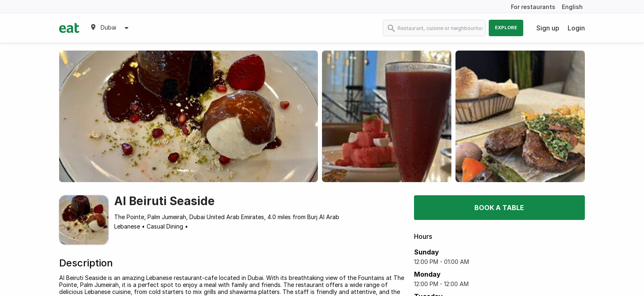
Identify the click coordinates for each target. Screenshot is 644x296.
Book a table (499, 208)
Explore (506, 28)
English (572, 7)
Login (576, 28)
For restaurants (533, 7)
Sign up (548, 28)
